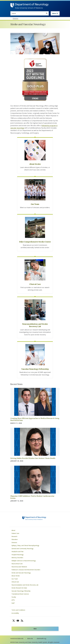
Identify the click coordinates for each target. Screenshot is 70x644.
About (13, 530)
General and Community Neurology (22, 549)
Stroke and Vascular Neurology (21, 573)
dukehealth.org (41, 638)
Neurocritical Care (17, 564)
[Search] (47, 13)
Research (14, 536)
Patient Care (15, 533)
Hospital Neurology (17, 555)
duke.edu (30, 638)
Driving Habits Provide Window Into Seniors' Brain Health (33, 458)
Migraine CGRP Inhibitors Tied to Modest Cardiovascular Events (32, 497)
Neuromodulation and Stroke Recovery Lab (25, 585)
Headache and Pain (17, 552)
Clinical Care (15, 582)
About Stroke (16, 576)
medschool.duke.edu (17, 638)
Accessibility (15, 613)
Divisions (14, 542)
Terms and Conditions (18, 610)
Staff (13, 603)
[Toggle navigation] (55, 13)
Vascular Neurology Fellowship (21, 591)
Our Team (15, 579)
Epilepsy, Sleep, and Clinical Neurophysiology (25, 545)
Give (35, 629)
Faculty (14, 597)
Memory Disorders (17, 558)
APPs (13, 600)
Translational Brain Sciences (20, 594)
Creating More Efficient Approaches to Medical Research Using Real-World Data (35, 419)
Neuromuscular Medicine (19, 567)
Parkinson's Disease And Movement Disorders (26, 570)
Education (15, 539)
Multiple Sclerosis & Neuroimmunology (24, 561)
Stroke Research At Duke (19, 588)
